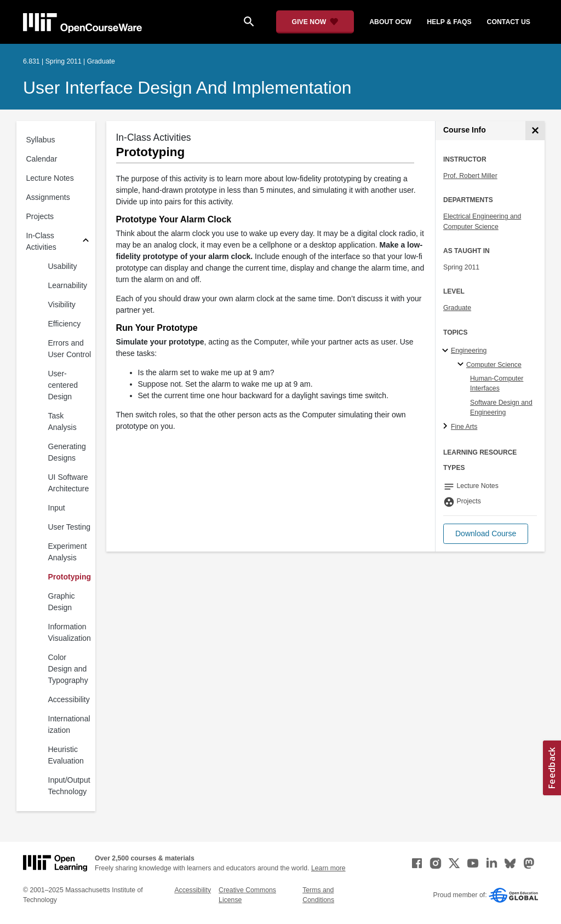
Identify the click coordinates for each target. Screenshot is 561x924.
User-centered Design (63, 385)
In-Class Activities (41, 241)
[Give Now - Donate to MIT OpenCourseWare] (315, 22)
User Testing (70, 527)
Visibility (62, 305)
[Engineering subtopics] (447, 351)
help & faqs (449, 22)
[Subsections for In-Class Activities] (86, 242)
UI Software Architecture (69, 483)
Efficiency (65, 324)
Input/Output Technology (69, 786)
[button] (486, 534)
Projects (40, 216)
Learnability (68, 285)
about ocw (390, 22)
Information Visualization (70, 632)
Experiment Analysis (68, 552)
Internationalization (69, 724)
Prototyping (70, 577)
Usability (63, 266)
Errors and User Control (70, 349)
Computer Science (494, 365)
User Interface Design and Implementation (187, 88)
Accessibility (69, 699)
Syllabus (41, 140)
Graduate (457, 308)
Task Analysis (62, 421)
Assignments (48, 197)
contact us (509, 22)
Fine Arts (464, 427)
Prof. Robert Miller (470, 176)
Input (57, 508)
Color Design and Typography (68, 669)
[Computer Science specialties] (462, 365)
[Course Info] (535, 131)
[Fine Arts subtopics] (447, 427)
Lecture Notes (50, 178)
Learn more (328, 868)
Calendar (42, 159)
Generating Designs (67, 452)
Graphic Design (62, 602)
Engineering (469, 351)
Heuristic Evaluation (66, 755)
